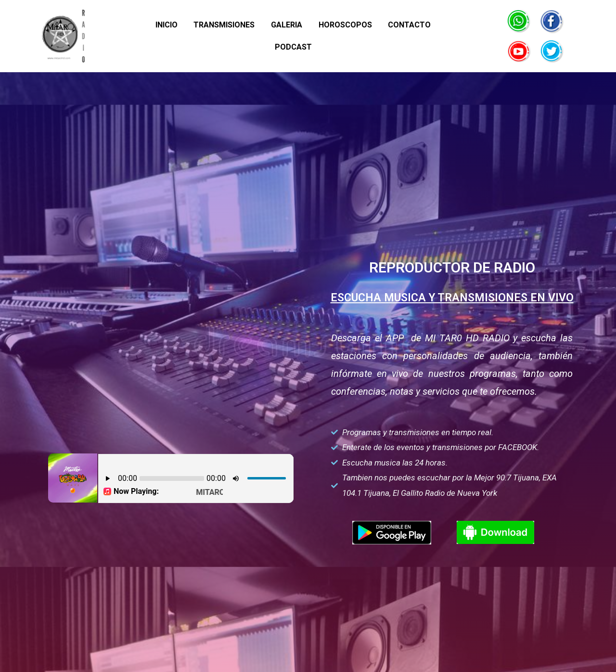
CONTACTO (380, 36)
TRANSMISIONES (200, 36)
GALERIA (261, 36)
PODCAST (435, 36)
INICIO (144, 36)
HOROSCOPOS (318, 36)
